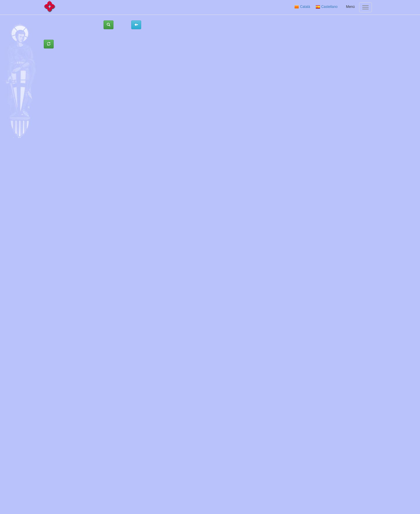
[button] (108, 25)
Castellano (327, 7)
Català (302, 7)
